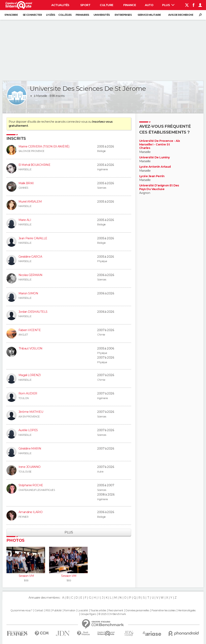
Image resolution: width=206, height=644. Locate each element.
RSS (48, 611)
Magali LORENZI (30, 375)
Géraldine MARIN (30, 448)
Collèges (65, 15)
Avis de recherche (181, 15)
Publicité (57, 611)
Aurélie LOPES (28, 430)
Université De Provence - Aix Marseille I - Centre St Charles (160, 144)
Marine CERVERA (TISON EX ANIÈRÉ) (44, 146)
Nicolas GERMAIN (30, 275)
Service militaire (149, 15)
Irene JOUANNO (30, 467)
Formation (70, 611)
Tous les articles (98, 611)
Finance (130, 5)
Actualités (60, 5)
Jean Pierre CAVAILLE (33, 238)
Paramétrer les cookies (164, 611)
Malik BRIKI (26, 183)
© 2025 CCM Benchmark (112, 614)
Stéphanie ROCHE (31, 485)
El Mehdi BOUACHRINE (34, 165)
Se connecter (32, 15)
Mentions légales (187, 611)
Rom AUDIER (28, 393)
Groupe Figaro (88, 614)
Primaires (82, 15)
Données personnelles (137, 611)
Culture (106, 5)
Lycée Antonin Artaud (155, 167)
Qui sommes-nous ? (21, 611)
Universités (102, 15)
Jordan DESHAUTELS (33, 312)
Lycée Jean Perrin (152, 176)
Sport (85, 5)
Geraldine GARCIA (30, 257)
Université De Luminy (154, 157)
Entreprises (123, 15)
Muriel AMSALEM (30, 202)
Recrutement (116, 611)
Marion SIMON (28, 293)
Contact (39, 611)
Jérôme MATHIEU (31, 412)
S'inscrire (11, 15)
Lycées (51, 15)
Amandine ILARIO (31, 512)
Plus (168, 5)
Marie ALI (25, 220)
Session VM (26, 576)
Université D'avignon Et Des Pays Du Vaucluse (159, 187)
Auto (149, 5)
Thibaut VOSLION (30, 348)
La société (83, 611)
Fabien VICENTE (30, 330)
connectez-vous (77, 122)
